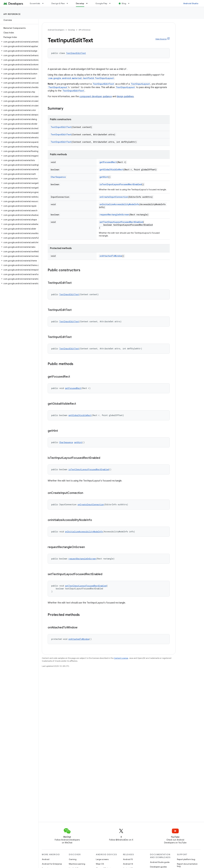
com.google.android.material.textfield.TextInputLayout (81, 78)
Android (46, 859)
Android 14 (128, 864)
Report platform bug (186, 859)
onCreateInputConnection (114, 197)
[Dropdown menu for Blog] (130, 3)
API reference (12, 14)
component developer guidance (96, 96)
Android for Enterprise (52, 864)
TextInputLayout (140, 84)
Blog (124, 3)
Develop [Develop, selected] (80, 3)
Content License (121, 658)
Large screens (102, 859)
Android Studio (191, 3)
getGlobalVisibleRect (111, 170)
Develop (71, 30)
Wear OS (100, 864)
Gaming (73, 859)
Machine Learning (77, 864)
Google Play (101, 3)
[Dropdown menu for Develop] (88, 3)
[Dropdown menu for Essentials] (44, 3)
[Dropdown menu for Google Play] (111, 3)
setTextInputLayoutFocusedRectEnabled (121, 222)
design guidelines (125, 96)
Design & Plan (58, 3)
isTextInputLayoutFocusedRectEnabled (121, 184)
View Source (161, 39)
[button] (19, 42)
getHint (104, 177)
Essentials (35, 3)
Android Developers (56, 30)
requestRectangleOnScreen (114, 215)
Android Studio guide (160, 862)
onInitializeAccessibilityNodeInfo (119, 204)
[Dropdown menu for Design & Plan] (69, 3)
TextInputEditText (76, 53)
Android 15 (128, 859)
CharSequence (58, 177)
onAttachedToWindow (111, 256)
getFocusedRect (108, 162)
